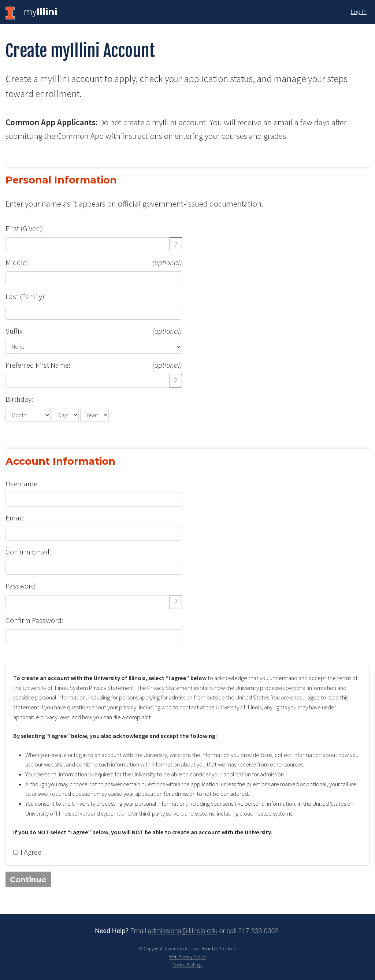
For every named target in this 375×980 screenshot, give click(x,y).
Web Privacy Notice (187, 957)
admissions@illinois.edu (183, 931)
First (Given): (25, 229)
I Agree (31, 852)
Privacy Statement (112, 688)
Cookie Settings (187, 965)
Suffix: (94, 331)
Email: (15, 518)
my (40, 12)
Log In (359, 12)
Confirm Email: (28, 552)
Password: (21, 586)
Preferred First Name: (94, 365)
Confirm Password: (34, 620)
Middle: (94, 263)
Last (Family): (26, 297)
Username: (22, 484)
